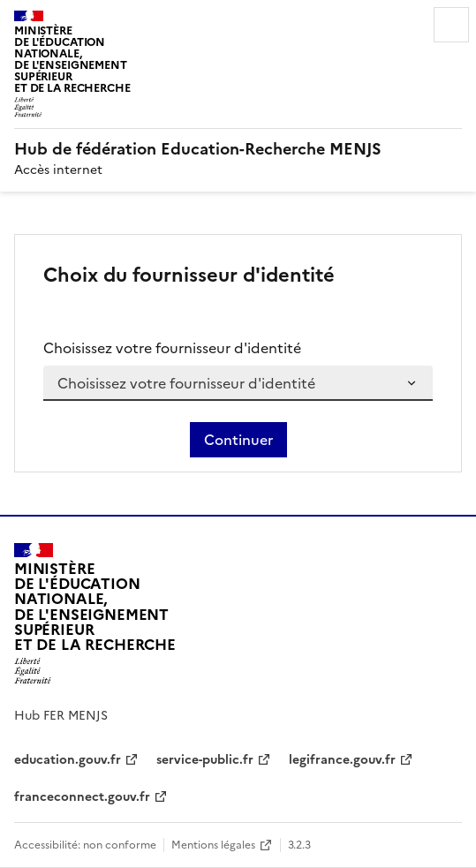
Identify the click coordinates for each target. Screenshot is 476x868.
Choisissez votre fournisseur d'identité (172, 348)
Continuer (238, 440)
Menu (451, 25)
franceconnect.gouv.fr (82, 797)
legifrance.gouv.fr (342, 760)
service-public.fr (205, 760)
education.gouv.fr (68, 760)
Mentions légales (213, 845)
